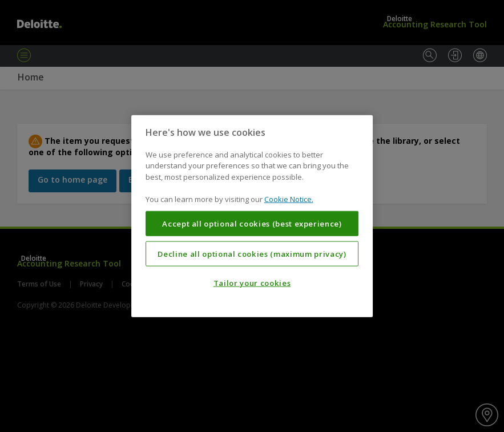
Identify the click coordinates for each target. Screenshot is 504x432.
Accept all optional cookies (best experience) (252, 224)
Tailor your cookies (252, 283)
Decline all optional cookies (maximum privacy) (252, 253)
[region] (252, 216)
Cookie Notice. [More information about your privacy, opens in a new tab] (289, 199)
